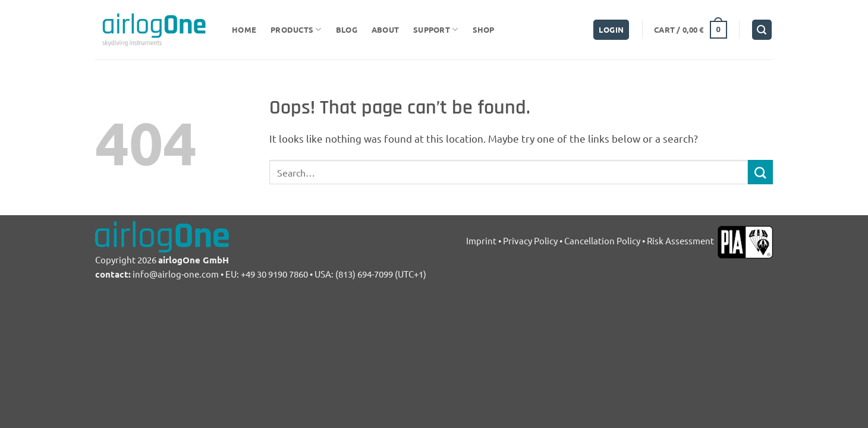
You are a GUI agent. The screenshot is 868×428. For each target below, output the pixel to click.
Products (296, 29)
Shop (484, 29)
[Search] (762, 30)
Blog (347, 29)
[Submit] (760, 172)
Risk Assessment (681, 240)
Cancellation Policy (602, 240)
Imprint (481, 240)
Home (244, 29)
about (385, 29)
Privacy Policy (530, 240)
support (435, 29)
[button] (611, 30)
